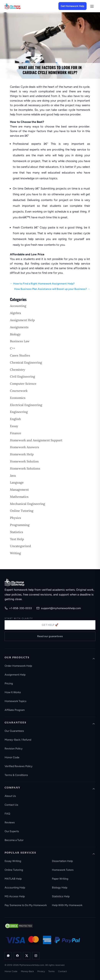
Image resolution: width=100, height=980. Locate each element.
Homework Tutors (63, 870)
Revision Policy (14, 749)
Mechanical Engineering (27, 504)
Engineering (19, 412)
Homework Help (22, 454)
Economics (18, 398)
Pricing (9, 684)
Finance (16, 433)
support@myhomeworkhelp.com (59, 608)
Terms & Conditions (16, 775)
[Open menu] (92, 6)
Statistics (17, 532)
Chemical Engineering (26, 362)
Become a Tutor (14, 840)
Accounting (18, 306)
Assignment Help (22, 320)
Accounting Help (15, 888)
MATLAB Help (13, 879)
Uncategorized (20, 546)
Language (17, 482)
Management (19, 490)
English (15, 419)
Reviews (10, 822)
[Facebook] (17, 956)
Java (13, 476)
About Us (10, 796)
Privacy (41, 971)
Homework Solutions (25, 468)
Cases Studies (20, 355)
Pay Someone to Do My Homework (26, 905)
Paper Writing (60, 879)
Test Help (17, 539)
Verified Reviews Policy (19, 766)
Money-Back (27, 971)
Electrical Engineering (26, 405)
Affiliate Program (15, 710)
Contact (62, 971)
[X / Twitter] (27, 956)
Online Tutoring (22, 511)
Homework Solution (24, 461)
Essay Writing (13, 861)
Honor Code (12, 757)
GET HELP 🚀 (50, 625)
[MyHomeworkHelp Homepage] (20, 6)
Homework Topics (16, 701)
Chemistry (18, 370)
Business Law (20, 341)
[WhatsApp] (8, 956)
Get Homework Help (73, 6)
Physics (16, 518)
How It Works (13, 692)
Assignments (19, 327)
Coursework (19, 391)
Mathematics (19, 497)
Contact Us (11, 805)
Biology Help (60, 888)
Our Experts (12, 831)
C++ (13, 348)
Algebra (15, 313)
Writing (15, 553)
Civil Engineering (23, 376)
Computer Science (23, 384)
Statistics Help (61, 896)
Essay (14, 426)
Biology (15, 334)
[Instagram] (36, 956)
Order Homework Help (18, 666)
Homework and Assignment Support (36, 440)
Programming (20, 525)
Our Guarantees (14, 731)
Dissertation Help (62, 861)
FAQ (7, 814)
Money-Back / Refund (18, 740)
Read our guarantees (50, 636)
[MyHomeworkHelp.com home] (14, 582)
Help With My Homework (67, 905)
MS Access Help (15, 896)
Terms (51, 971)
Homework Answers (25, 447)
